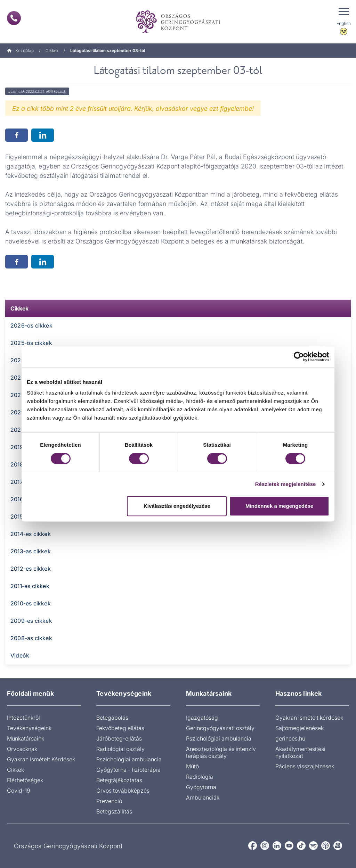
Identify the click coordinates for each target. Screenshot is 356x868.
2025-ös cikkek (31, 343)
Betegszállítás (114, 811)
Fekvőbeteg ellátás (120, 728)
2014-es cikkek (31, 534)
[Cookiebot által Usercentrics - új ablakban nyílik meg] (299, 357)
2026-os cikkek (31, 325)
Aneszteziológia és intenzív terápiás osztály (221, 752)
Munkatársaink (26, 738)
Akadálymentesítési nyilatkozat (300, 752)
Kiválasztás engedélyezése (177, 506)
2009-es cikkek (31, 621)
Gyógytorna (201, 787)
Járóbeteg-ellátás (119, 738)
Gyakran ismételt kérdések (309, 718)
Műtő (192, 766)
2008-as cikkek (31, 638)
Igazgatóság (202, 718)
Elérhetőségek (25, 780)
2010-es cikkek (31, 603)
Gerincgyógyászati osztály (220, 728)
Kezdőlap (20, 51)
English (344, 23)
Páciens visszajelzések (305, 766)
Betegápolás (112, 718)
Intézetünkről (23, 718)
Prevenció (109, 801)
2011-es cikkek (30, 586)
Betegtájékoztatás (119, 780)
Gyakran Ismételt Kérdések (41, 759)
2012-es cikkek (31, 569)
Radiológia (200, 777)
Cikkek (52, 51)
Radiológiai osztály (120, 749)
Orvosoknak (22, 749)
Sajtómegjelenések (300, 728)
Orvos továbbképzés (123, 791)
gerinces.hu (290, 738)
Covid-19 (19, 791)
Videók (20, 655)
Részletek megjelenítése (286, 484)
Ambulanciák (203, 797)
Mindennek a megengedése (279, 506)
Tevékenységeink (29, 728)
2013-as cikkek (31, 551)
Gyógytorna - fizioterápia (128, 770)
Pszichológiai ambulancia (129, 759)
